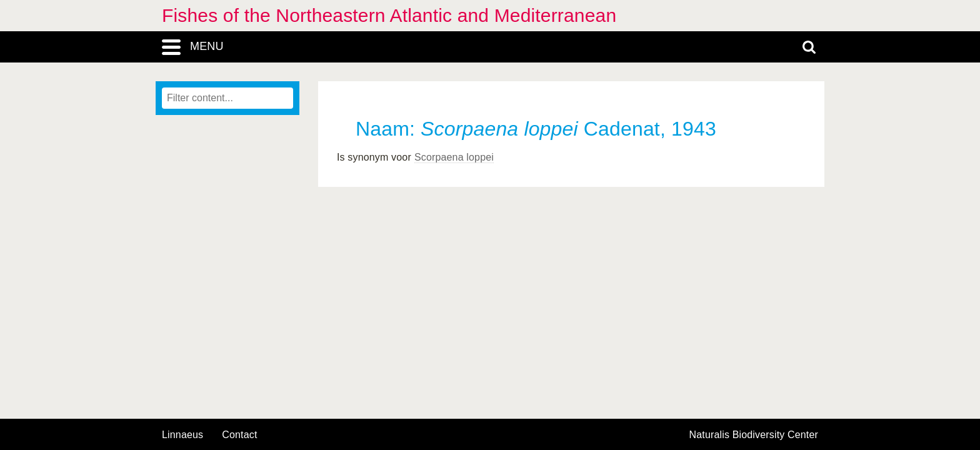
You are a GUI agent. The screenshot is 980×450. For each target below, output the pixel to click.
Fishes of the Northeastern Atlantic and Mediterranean (389, 15)
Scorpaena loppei (454, 157)
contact (239, 435)
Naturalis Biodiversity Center (754, 435)
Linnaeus (182, 435)
